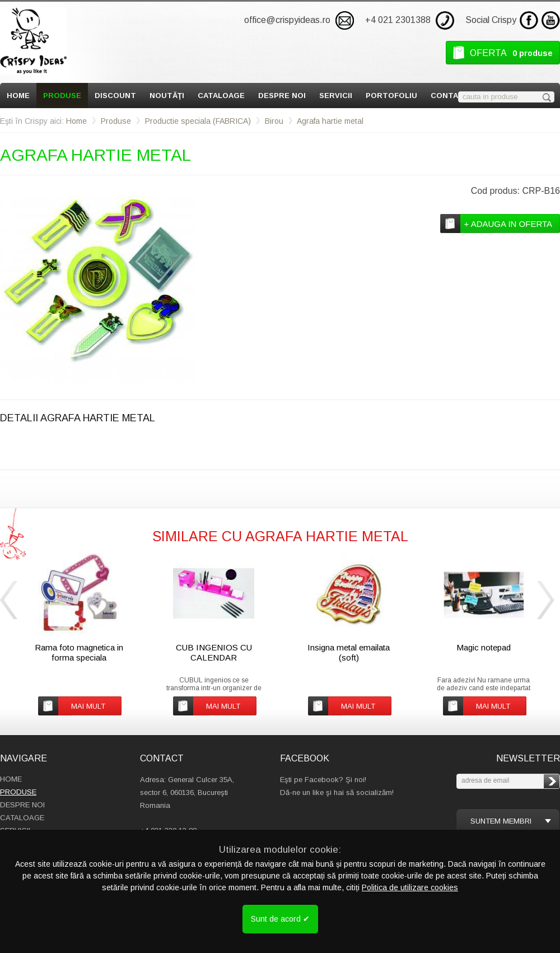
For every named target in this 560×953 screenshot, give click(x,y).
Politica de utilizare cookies (410, 887)
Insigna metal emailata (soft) (349, 652)
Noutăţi (167, 96)
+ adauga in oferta (508, 224)
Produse (62, 96)
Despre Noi (282, 96)
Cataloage (221, 96)
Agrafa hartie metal (330, 121)
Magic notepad (484, 647)
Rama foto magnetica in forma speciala (79, 652)
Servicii (336, 96)
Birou (274, 121)
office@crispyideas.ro (287, 20)
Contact (450, 96)
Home (18, 96)
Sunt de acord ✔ (280, 919)
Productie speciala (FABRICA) (198, 121)
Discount (115, 96)
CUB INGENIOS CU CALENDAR (214, 652)
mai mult (88, 706)
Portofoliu (391, 96)
